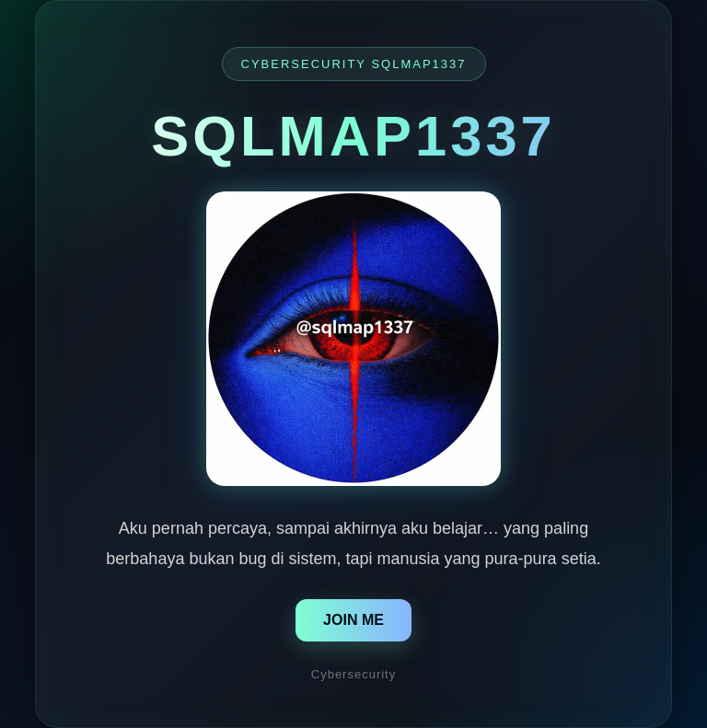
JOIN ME (353, 620)
